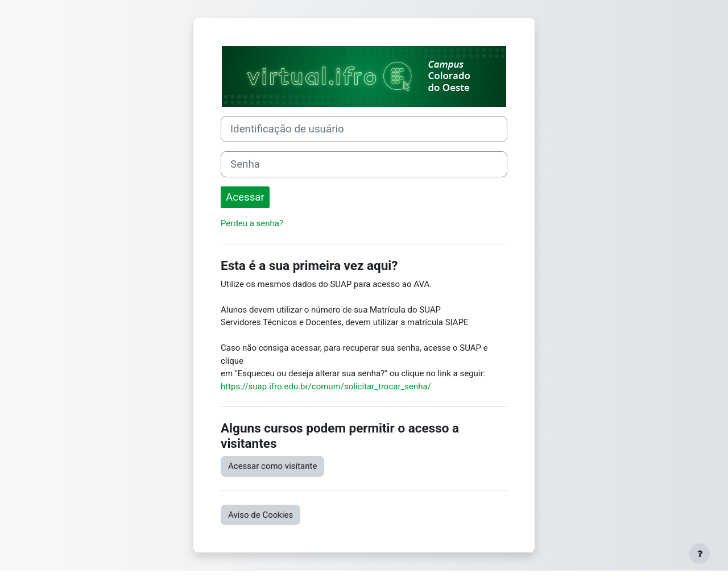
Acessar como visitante (272, 466)
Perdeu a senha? (252, 223)
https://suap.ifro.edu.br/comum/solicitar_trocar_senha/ (326, 386)
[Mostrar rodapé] (700, 554)
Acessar (245, 197)
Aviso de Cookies (260, 515)
